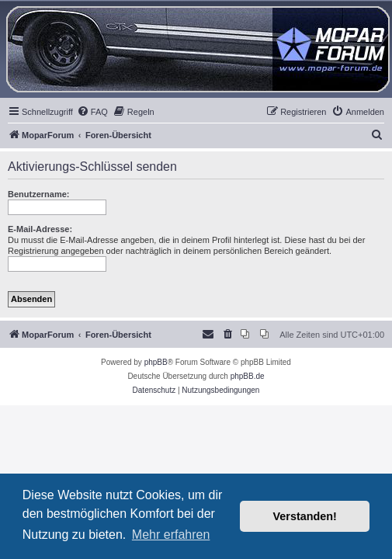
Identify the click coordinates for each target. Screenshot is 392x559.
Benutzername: (38, 194)
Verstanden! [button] (305, 516)
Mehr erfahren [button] (171, 535)
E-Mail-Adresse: (40, 229)
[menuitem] (92, 112)
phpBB (156, 362)
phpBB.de (248, 376)
